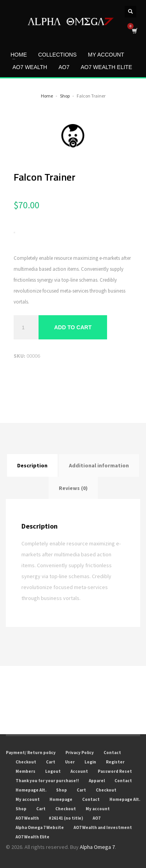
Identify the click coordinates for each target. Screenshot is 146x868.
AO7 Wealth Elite (33, 837)
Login (90, 762)
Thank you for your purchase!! (47, 781)
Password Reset (115, 771)
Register (115, 762)
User (70, 762)
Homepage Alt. (31, 790)
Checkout (26, 762)
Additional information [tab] (99, 465)
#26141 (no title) (66, 818)
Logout (53, 771)
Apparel (97, 781)
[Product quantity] (26, 327)
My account (28, 799)
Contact (112, 753)
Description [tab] (32, 465)
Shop (62, 790)
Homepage (61, 799)
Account (79, 771)
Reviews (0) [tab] (73, 488)
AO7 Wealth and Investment (103, 827)
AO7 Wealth (27, 818)
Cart (51, 762)
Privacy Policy (80, 753)
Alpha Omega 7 (97, 847)
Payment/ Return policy (31, 753)
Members (26, 771)
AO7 (97, 818)
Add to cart (73, 327)
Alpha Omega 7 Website (40, 827)
